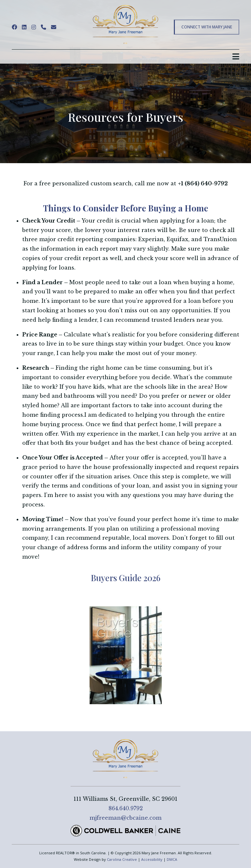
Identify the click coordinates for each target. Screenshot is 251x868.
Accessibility (152, 859)
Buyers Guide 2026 (126, 578)
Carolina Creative (122, 859)
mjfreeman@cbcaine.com (125, 818)
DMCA (172, 859)
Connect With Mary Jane (207, 27)
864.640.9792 (126, 808)
